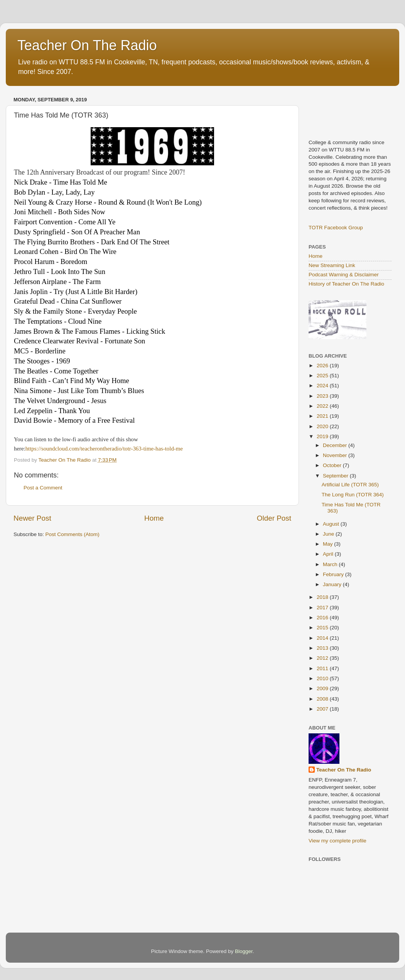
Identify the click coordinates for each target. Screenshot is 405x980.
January (333, 584)
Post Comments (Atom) (73, 534)
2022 (323, 406)
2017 (323, 608)
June (329, 534)
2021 (323, 416)
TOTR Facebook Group (336, 228)
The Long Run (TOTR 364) (353, 495)
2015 (323, 628)
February (334, 574)
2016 (323, 618)
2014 (323, 638)
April (329, 554)
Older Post (274, 518)
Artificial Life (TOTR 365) (350, 485)
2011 (323, 668)
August (332, 524)
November (336, 455)
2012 (323, 658)
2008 (323, 699)
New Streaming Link (332, 265)
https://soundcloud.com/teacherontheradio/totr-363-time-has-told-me (104, 449)
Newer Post (32, 518)
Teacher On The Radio (87, 45)
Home (154, 518)
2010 (323, 678)
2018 (323, 597)
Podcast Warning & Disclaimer (344, 275)
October (333, 465)
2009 (323, 688)
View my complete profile (337, 841)
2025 (323, 376)
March (331, 564)
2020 (323, 426)
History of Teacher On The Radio (346, 284)
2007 (323, 709)
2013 (323, 648)
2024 (323, 386)
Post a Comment (43, 488)
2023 (323, 396)
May (328, 544)
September (336, 476)
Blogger (244, 951)
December (336, 445)
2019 (323, 436)
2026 (323, 366)
